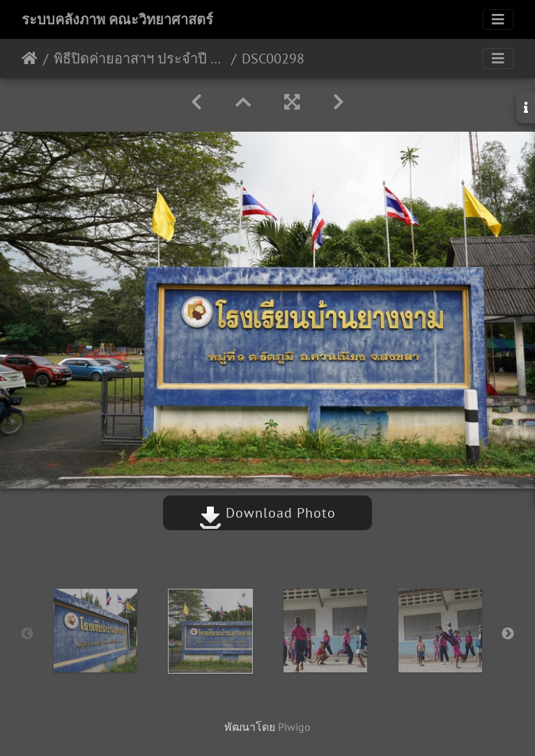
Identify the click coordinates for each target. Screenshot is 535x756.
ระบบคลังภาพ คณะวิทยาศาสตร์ (117, 20)
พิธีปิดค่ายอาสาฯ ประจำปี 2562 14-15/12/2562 (140, 59)
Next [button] (508, 634)
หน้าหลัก (30, 59)
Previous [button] (27, 634)
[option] (95, 631)
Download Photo (267, 513)
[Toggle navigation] (498, 20)
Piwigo (294, 727)
